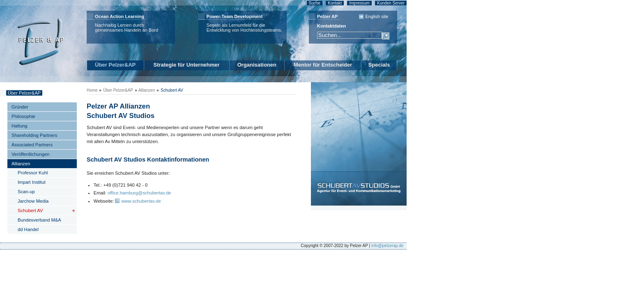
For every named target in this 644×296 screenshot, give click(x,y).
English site (377, 16)
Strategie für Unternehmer (187, 65)
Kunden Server (391, 3)
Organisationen (257, 65)
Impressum (359, 3)
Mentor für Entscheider (323, 65)
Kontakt (335, 3)
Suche (315, 3)
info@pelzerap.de (388, 246)
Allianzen (147, 90)
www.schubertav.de (141, 201)
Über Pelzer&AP (115, 65)
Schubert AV (172, 90)
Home (92, 90)
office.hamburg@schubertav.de (139, 193)
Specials (379, 65)
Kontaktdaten (331, 26)
